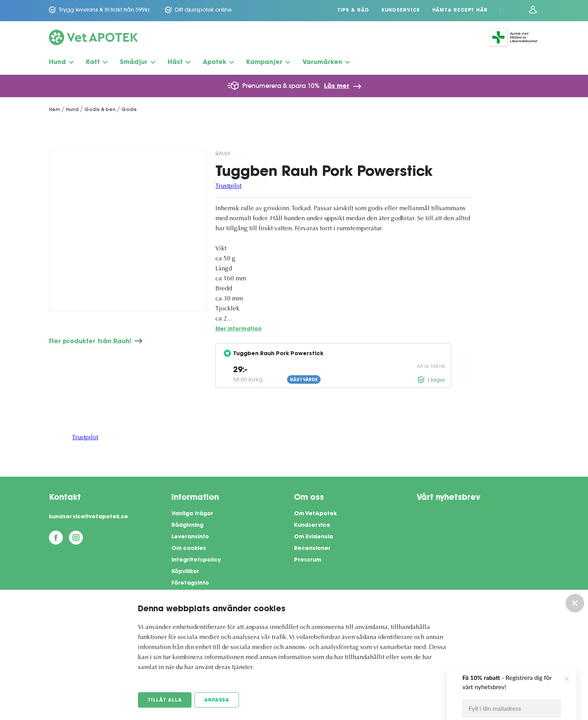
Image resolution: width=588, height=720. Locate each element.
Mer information (239, 329)
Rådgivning (187, 526)
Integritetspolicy (196, 560)
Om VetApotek (315, 514)
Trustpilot (228, 186)
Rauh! (223, 153)
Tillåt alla (165, 700)
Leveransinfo (190, 537)
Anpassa (217, 700)
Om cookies (189, 549)
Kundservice (401, 10)
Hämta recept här (460, 10)
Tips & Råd (353, 10)
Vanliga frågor (192, 514)
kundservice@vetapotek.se (88, 517)
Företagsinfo (190, 583)
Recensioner (312, 549)
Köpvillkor (185, 572)
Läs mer (337, 86)
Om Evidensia (313, 537)
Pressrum (307, 560)
